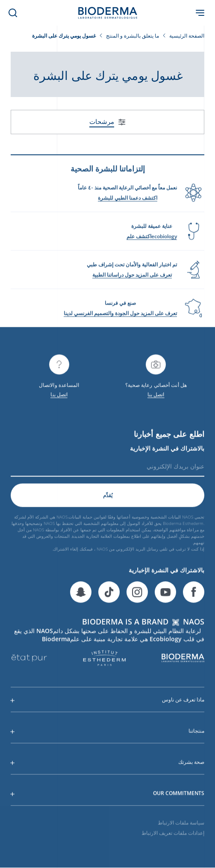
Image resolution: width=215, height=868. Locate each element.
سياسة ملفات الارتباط (181, 825)
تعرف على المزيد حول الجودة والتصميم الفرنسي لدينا (120, 316)
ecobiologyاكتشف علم (152, 239)
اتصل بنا (156, 397)
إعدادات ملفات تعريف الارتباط (173, 836)
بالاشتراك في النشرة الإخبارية (167, 452)
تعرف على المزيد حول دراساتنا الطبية (132, 278)
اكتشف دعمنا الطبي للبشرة (128, 201)
